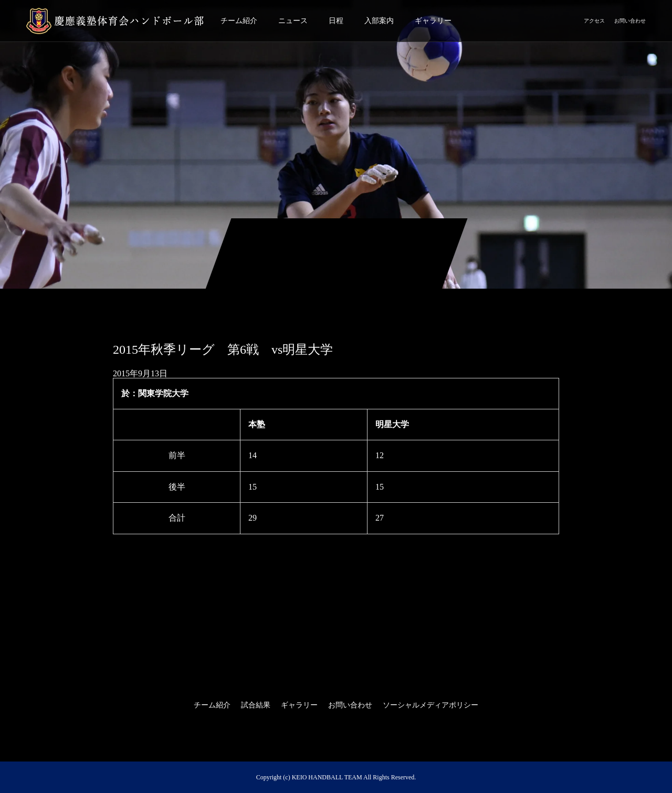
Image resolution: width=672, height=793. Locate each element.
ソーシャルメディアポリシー (430, 705)
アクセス (594, 21)
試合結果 (256, 705)
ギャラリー (433, 21)
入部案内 (379, 21)
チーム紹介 (239, 21)
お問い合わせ (630, 21)
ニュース (293, 21)
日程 (336, 21)
